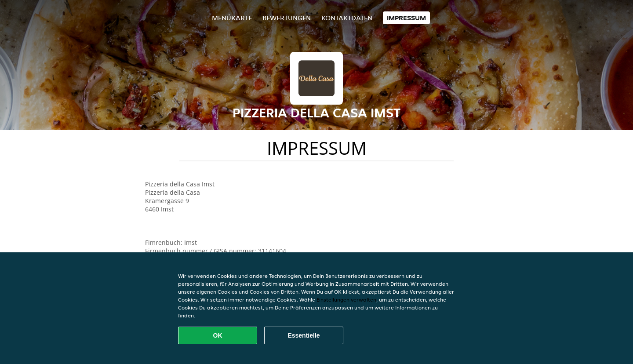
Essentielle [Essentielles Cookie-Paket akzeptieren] (304, 335)
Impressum (406, 18)
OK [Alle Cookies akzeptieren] (218, 335)
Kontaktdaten (347, 18)
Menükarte (232, 18)
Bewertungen (287, 18)
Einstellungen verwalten (346, 300)
